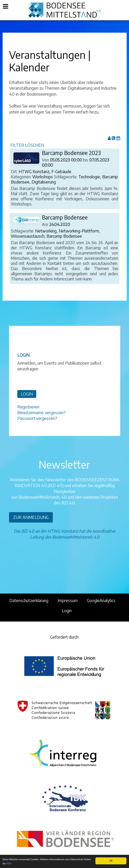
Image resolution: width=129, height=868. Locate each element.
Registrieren (28, 407)
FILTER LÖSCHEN (27, 145)
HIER (9, 864)
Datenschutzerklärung (29, 601)
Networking (46, 231)
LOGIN (27, 394)
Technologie (89, 177)
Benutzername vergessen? (41, 413)
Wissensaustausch (28, 236)
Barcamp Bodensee (65, 217)
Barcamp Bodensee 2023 (71, 153)
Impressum (68, 601)
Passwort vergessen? (37, 418)
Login (67, 611)
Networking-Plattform (79, 231)
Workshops (43, 177)
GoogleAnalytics (101, 601)
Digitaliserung (44, 182)
